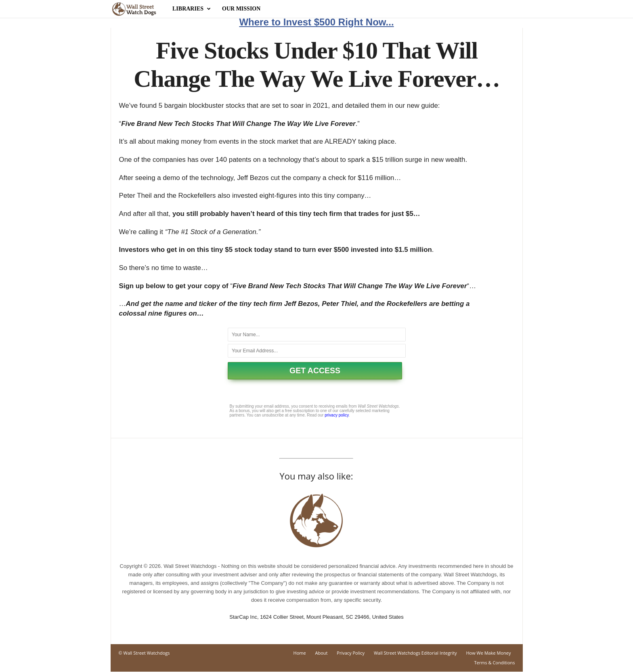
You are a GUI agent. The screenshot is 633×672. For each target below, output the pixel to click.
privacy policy (336, 416)
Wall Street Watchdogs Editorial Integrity (415, 653)
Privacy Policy (351, 653)
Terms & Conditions (495, 663)
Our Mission (241, 9)
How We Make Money (488, 653)
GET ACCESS (315, 371)
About (322, 653)
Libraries (192, 9)
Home (300, 653)
